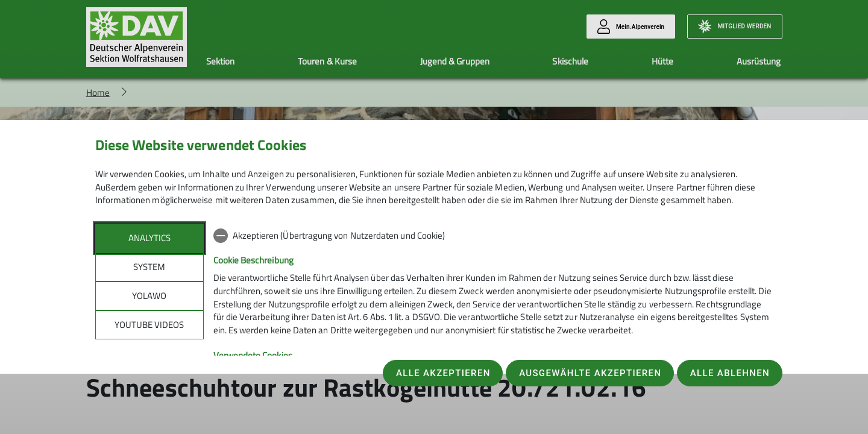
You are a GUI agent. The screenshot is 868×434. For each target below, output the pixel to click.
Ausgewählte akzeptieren (590, 373)
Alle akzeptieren (443, 373)
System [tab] (149, 267)
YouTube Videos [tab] (149, 325)
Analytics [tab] (149, 238)
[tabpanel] (493, 323)
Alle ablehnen (730, 373)
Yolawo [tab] (149, 296)
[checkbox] (493, 236)
